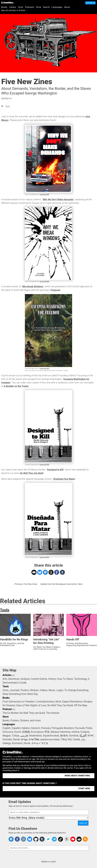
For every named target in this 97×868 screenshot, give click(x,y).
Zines (6, 690)
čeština (75, 732)
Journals (15, 690)
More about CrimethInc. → (79, 776)
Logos (60, 690)
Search (46, 7)
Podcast (7, 709)
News (70, 679)
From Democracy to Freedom (19, 702)
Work (58, 702)
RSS (13, 675)
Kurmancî (17, 743)
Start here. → (86, 788)
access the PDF (44, 195)
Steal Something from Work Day (20, 694)
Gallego (7, 743)
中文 (47, 732)
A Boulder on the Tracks (16, 386)
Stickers (34, 690)
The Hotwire (53, 713)
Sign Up (83, 823)
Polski (89, 728)
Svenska (7, 739)
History (52, 679)
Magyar (7, 736)
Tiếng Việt (66, 739)
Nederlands (35, 736)
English (7, 728)
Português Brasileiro (63, 728)
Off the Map (81, 705)
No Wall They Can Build (32, 473)
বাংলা (90, 736)
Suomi (18, 732)
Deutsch (35, 728)
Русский (80, 728)
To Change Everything (76, 690)
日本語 (26, 732)
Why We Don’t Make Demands (58, 200)
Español (16, 728)
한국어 (64, 736)
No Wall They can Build (32, 713)
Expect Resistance (72, 702)
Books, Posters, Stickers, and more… (22, 720)
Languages (57, 7)
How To (61, 679)
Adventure (14, 679)
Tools (21, 7)
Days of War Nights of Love (31, 705)
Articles (7, 675)
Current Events (39, 679)
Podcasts (30, 7)
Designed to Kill (55, 470)
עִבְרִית (24, 739)
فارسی (24, 736)
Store (39, 7)
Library (13, 7)
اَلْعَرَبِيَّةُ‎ (83, 736)
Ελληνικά (8, 732)
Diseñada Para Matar (64, 479)
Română (74, 736)
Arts (5, 679)
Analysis (25, 679)
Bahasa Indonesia (60, 732)
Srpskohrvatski (51, 736)
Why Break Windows (33, 287)
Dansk (16, 739)
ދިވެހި (83, 739)
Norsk (27, 743)
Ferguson (56, 290)
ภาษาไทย (34, 739)
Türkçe (15, 736)
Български (37, 732)
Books (4, 7)
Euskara (85, 732)
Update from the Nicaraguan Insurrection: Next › (62, 584)
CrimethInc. (8, 3)
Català (76, 739)
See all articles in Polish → (15, 10)
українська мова (50, 739)
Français (46, 728)
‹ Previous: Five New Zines (25, 584)
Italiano (26, 728)
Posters (25, 690)
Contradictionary (45, 702)
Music (52, 690)
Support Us (90, 3)
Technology (80, 679)
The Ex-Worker (10, 713)
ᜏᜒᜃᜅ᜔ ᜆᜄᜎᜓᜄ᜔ (40, 743)
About (67, 7)
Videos (44, 690)
